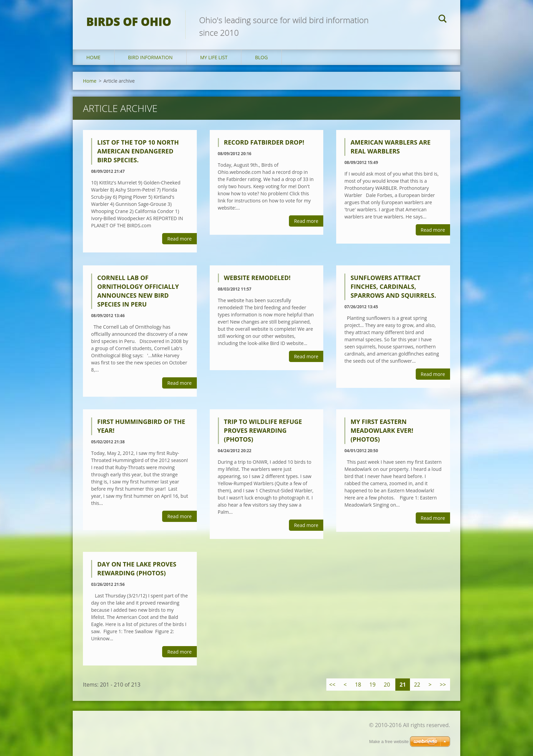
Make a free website (389, 742)
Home (93, 57)
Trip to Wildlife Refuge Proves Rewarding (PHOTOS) (263, 430)
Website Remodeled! (257, 278)
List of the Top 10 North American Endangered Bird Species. (138, 151)
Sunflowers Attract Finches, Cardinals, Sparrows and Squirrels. (393, 286)
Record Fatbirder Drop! (264, 142)
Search (443, 20)
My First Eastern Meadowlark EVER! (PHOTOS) (382, 430)
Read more (179, 239)
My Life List (214, 57)
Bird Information (150, 57)
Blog (261, 57)
